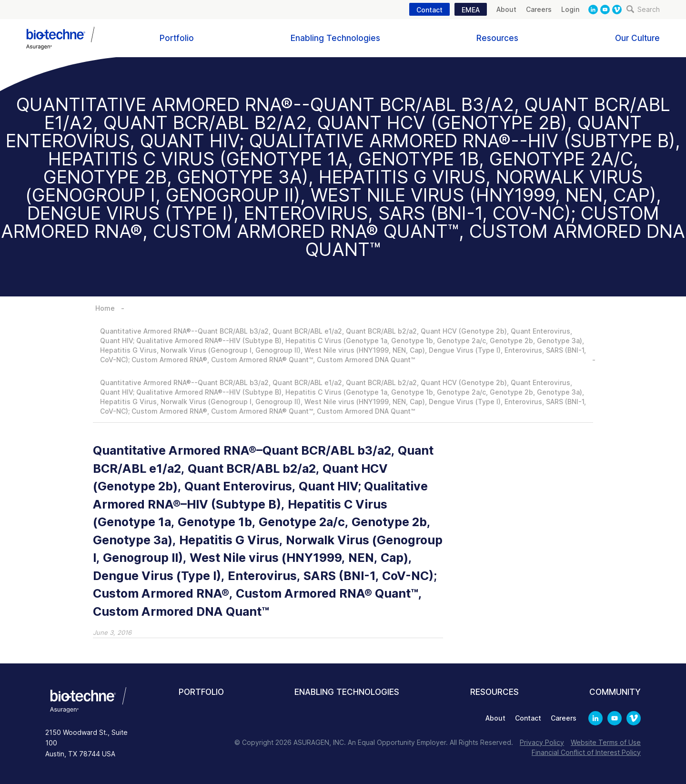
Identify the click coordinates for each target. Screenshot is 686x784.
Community (615, 692)
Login (570, 9)
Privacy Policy (542, 742)
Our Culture (637, 38)
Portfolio (177, 38)
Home (105, 308)
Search (643, 9)
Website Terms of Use (606, 742)
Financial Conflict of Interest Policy (586, 752)
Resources (497, 38)
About (506, 9)
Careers (539, 9)
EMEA (471, 10)
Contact (429, 10)
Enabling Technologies (335, 38)
